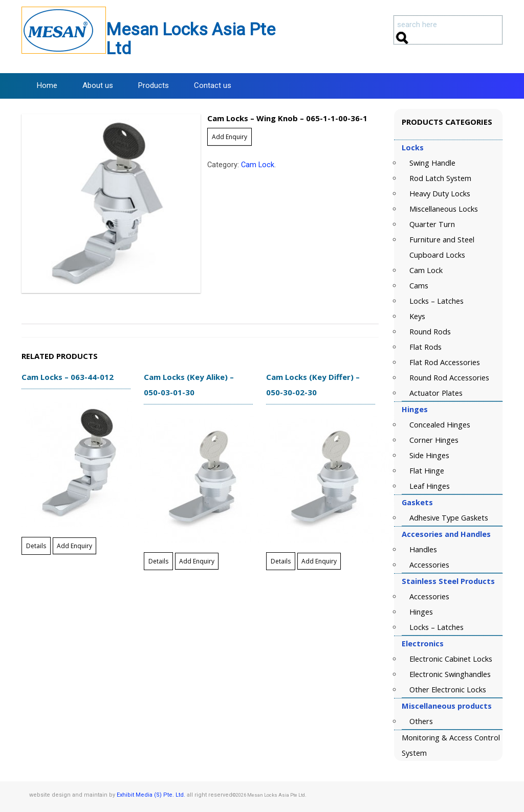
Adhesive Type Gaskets (449, 518)
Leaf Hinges (430, 486)
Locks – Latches (436, 301)
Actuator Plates (436, 393)
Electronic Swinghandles (450, 674)
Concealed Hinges (440, 425)
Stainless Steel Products (448, 581)
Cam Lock (258, 165)
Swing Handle (432, 163)
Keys (417, 316)
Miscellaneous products (447, 706)
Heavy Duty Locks (440, 194)
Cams (419, 286)
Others (421, 721)
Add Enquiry (230, 137)
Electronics (423, 644)
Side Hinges (429, 455)
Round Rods (430, 332)
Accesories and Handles (446, 534)
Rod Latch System (440, 178)
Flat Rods (425, 347)
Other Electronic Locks (448, 690)
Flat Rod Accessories (445, 362)
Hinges (415, 409)
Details (36, 546)
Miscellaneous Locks (444, 209)
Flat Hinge (427, 471)
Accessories (429, 565)
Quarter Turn (432, 224)
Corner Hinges (434, 440)
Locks (413, 148)
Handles (423, 549)
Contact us (213, 85)
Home (47, 85)
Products (154, 85)
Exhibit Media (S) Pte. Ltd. (151, 795)
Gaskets (417, 502)
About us (98, 85)
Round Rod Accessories (449, 378)
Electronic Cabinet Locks (451, 659)
